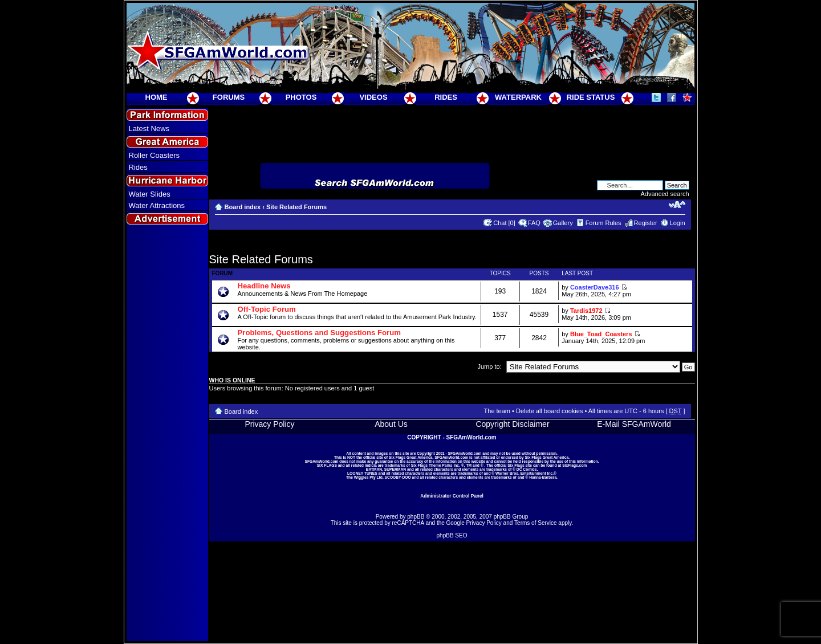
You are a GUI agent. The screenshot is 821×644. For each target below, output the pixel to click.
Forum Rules (603, 223)
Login (678, 223)
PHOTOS (301, 97)
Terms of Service (535, 523)
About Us (391, 424)
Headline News (264, 286)
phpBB (416, 517)
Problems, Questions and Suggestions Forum (320, 333)
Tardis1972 (586, 311)
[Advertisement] (167, 434)
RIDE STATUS (591, 97)
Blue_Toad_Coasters (601, 334)
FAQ (534, 223)
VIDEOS (373, 97)
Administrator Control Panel (452, 496)
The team (497, 411)
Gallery (563, 223)
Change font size (677, 205)
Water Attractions (157, 205)
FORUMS (229, 97)
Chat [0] (504, 223)
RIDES (446, 97)
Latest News (149, 129)
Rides (138, 167)
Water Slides (150, 194)
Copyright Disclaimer (512, 424)
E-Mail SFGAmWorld (634, 424)
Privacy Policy (269, 424)
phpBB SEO (452, 535)
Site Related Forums (296, 207)
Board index (243, 207)
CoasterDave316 (595, 287)
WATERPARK (518, 97)
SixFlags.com (574, 465)
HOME (157, 97)
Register (646, 223)
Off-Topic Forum (267, 309)
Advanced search (665, 194)
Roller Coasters (155, 155)
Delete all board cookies (549, 411)
